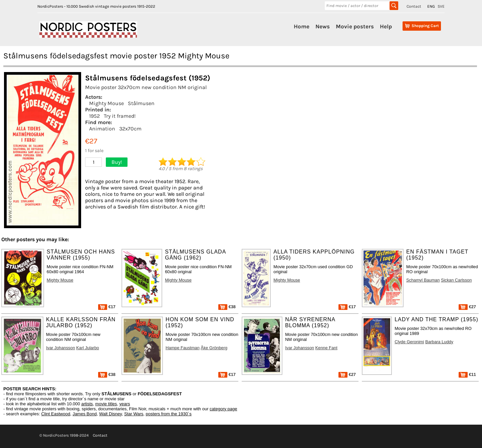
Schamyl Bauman (423, 280)
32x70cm (130, 129)
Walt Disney (110, 414)
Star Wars (134, 414)
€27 (467, 307)
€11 (467, 374)
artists (87, 404)
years (125, 404)
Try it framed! (120, 116)
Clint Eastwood (56, 414)
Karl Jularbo (87, 348)
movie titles (106, 404)
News (323, 26)
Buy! (117, 162)
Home (302, 26)
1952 (94, 116)
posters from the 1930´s (169, 414)
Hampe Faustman (183, 348)
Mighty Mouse (106, 103)
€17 (107, 307)
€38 (227, 307)
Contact (414, 6)
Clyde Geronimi (409, 342)
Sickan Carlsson (456, 280)
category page (223, 409)
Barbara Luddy (439, 342)
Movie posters (355, 26)
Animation (102, 129)
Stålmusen (141, 103)
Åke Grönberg (214, 348)
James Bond (84, 414)
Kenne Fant (326, 348)
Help (386, 26)
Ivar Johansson (61, 348)
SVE (441, 6)
